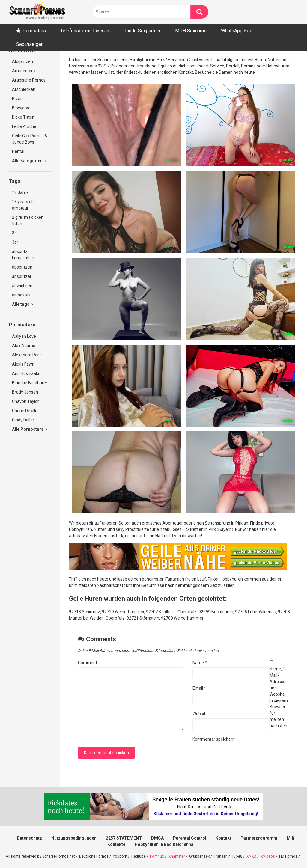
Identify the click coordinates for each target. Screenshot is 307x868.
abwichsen (22, 286)
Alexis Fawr (23, 364)
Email (199, 688)
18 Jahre (20, 192)
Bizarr (18, 99)
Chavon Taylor (25, 401)
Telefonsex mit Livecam (85, 31)
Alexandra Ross (27, 355)
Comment (88, 663)
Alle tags (22, 304)
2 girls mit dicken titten (28, 220)
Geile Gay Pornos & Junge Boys (30, 139)
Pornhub (157, 856)
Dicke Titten (23, 117)
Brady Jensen (25, 392)
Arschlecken (24, 89)
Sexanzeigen (30, 44)
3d (14, 233)
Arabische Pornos (29, 80)
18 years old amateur (23, 205)
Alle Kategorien (29, 161)
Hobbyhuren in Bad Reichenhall (165, 844)
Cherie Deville (25, 411)
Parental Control (190, 838)
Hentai (18, 151)
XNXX (251, 856)
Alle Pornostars (30, 429)
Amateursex (24, 71)
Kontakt (223, 838)
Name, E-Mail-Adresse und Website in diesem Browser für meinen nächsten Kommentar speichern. (240, 704)
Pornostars (34, 31)
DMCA (157, 838)
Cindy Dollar (23, 420)
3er (15, 242)
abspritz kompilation (23, 255)
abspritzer (22, 276)
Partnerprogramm (259, 838)
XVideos (268, 856)
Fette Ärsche (24, 126)
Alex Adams (24, 346)
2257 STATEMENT (124, 838)
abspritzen (22, 267)
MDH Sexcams (191, 31)
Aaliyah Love (24, 336)
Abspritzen (22, 61)
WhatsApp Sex (236, 31)
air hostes (21, 295)
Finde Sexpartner (143, 31)
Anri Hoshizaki (25, 373)
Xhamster (177, 856)
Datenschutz (29, 838)
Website (200, 714)
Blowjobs (21, 108)
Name (200, 663)
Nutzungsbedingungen (74, 838)
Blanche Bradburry (30, 383)
